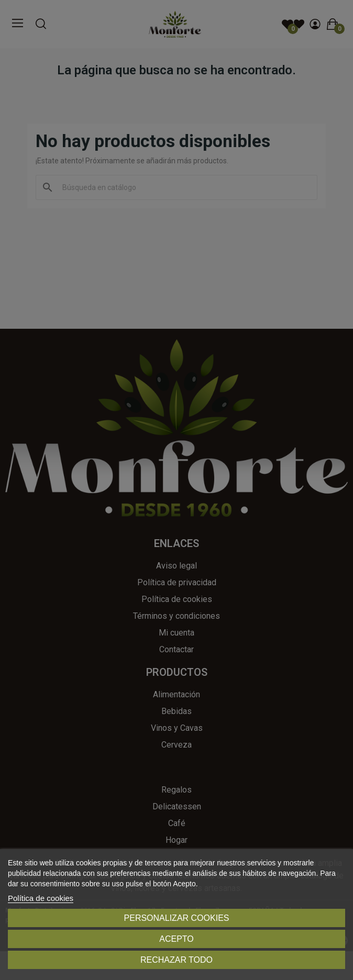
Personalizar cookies (177, 918)
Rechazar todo (177, 960)
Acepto (177, 939)
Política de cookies (41, 898)
